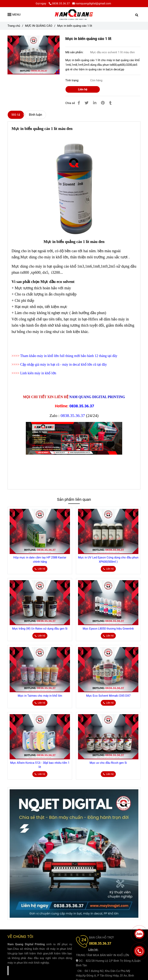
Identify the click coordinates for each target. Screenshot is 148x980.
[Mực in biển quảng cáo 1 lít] (74, 14)
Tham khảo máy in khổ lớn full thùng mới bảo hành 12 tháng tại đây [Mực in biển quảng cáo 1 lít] (69, 356)
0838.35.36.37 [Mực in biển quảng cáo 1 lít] (59, 3)
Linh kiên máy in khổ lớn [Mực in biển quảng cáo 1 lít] (38, 373)
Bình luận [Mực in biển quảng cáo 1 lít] (35, 115)
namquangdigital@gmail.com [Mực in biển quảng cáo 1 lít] (92, 3)
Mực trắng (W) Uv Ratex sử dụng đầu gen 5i (40, 629)
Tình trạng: (73, 80)
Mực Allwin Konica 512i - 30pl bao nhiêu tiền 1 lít (40, 765)
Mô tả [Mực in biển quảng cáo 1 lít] (16, 115)
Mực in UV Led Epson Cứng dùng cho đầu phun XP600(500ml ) (108, 560)
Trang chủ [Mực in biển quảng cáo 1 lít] (14, 26)
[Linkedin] (95, 103)
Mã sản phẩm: (75, 52)
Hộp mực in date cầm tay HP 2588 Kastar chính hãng (40, 560)
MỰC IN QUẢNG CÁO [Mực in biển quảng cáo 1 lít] (39, 26)
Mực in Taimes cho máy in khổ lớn (40, 696)
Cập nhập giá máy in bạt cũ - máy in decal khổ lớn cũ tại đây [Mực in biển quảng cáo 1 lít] (63, 364)
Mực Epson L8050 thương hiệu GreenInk (108, 629)
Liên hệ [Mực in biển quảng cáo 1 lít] (83, 89)
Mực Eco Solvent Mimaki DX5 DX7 (108, 696)
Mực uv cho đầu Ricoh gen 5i (108, 763)
